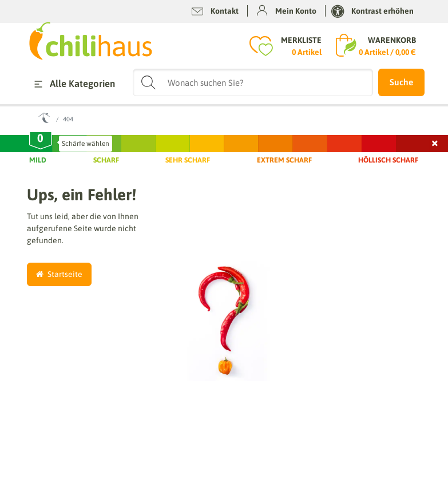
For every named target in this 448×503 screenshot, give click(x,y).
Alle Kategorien (72, 84)
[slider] (41, 141)
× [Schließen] (435, 142)
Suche (401, 82)
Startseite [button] (59, 274)
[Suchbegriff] (253, 82)
